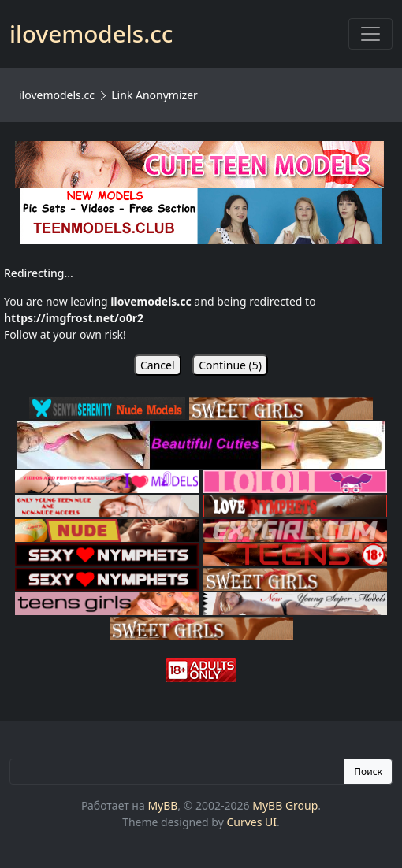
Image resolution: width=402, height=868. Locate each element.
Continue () (230, 365)
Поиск (368, 772)
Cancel (158, 365)
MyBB (162, 805)
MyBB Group (285, 805)
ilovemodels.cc (57, 95)
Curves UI (251, 822)
